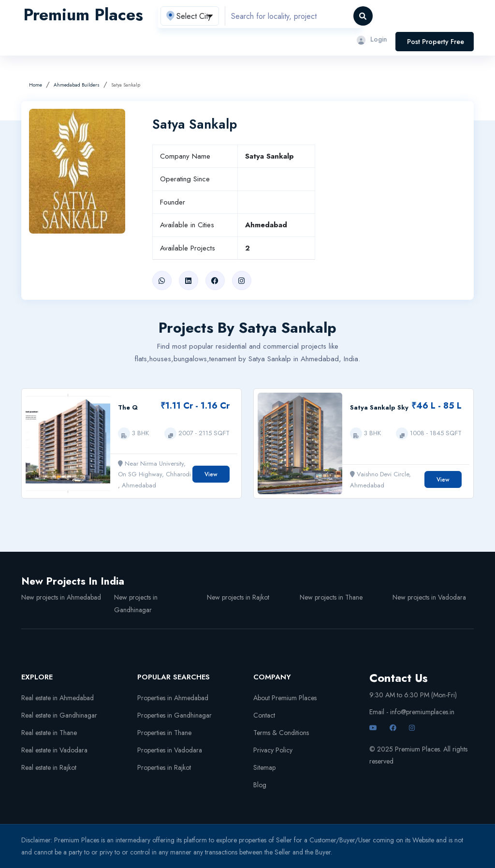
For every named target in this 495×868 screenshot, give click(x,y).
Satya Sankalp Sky (379, 407)
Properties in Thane (164, 733)
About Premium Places (285, 698)
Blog (260, 785)
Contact (264, 715)
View (211, 474)
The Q (128, 407)
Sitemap (264, 767)
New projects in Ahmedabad (61, 597)
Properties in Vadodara (170, 750)
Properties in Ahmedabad (173, 698)
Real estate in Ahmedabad (58, 698)
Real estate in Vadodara (54, 750)
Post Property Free (436, 42)
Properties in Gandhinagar (175, 715)
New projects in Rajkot (238, 597)
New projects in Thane (331, 597)
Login (371, 39)
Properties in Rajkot (164, 767)
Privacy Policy (273, 750)
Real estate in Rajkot (49, 767)
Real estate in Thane (49, 733)
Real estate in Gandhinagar (59, 715)
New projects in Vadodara (429, 597)
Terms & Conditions (281, 733)
